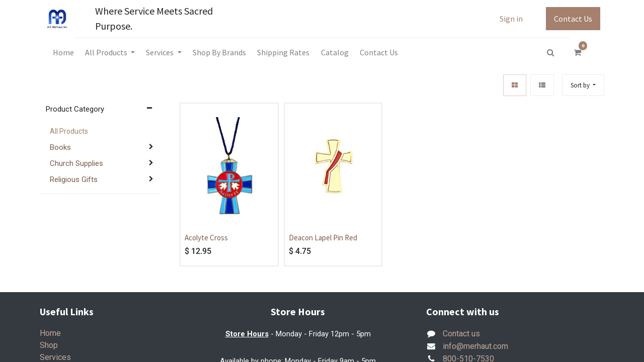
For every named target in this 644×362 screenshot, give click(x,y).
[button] (583, 85)
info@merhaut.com (475, 346)
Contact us (461, 334)
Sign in (511, 19)
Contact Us (573, 19)
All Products (69, 131)
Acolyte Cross (206, 238)
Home (50, 333)
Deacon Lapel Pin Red (323, 238)
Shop (49, 345)
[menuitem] (63, 52)
